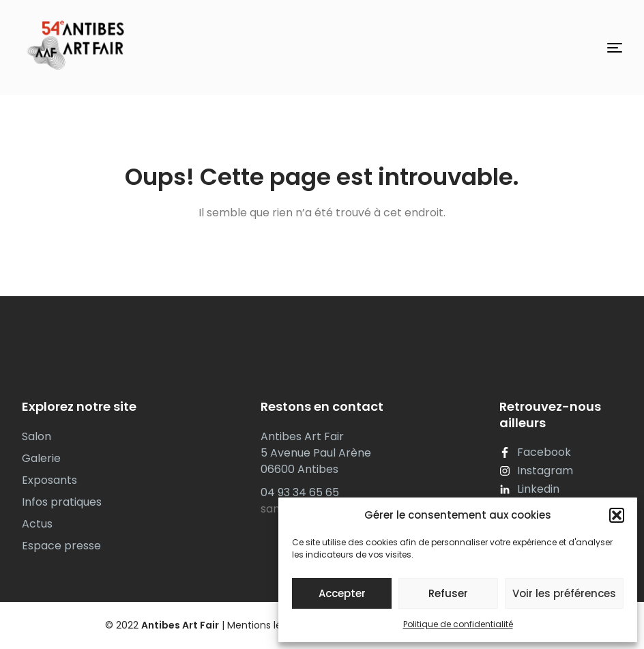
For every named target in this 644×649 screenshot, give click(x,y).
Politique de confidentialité (458, 624)
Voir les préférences (564, 593)
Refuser (448, 593)
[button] (617, 515)
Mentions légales (267, 625)
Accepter (342, 593)
